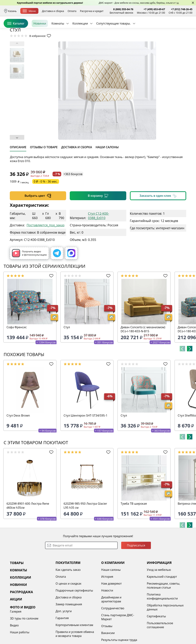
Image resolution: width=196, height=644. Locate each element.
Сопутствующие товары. (113, 40)
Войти (156, 27)
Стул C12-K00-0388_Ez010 (99, 244)
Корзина (187, 27)
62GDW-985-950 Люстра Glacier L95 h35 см (85, 534)
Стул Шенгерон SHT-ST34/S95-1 (86, 443)
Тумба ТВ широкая (134, 532)
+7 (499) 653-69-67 (154, 9)
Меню (29, 11)
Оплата (72, 11)
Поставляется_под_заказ (46, 253)
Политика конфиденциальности (162, 624)
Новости (107, 618)
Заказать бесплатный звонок (176, 40)
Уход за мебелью (159, 598)
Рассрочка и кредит (92, 11)
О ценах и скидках (68, 611)
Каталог (16, 40)
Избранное (171, 27)
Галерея (16, 639)
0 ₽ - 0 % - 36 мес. (46, 209)
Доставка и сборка (53, 11)
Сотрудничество (113, 636)
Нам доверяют (111, 611)
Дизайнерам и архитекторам (111, 627)
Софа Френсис (17, 355)
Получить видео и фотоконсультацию (29, 281)
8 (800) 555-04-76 (123, 9)
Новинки (40, 40)
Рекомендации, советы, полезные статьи (164, 613)
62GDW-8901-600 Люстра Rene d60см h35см (28, 534)
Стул (67, 355)
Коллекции (80, 40)
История (107, 605)
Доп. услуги (64, 639)
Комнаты (58, 40)
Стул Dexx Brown (18, 443)
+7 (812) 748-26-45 (182, 9)
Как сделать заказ (68, 598)
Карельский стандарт (162, 605)
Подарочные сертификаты (74, 618)
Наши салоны (111, 598)
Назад (13, 48)
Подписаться (136, 573)
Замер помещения (69, 632)
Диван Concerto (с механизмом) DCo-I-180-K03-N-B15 (143, 357)
